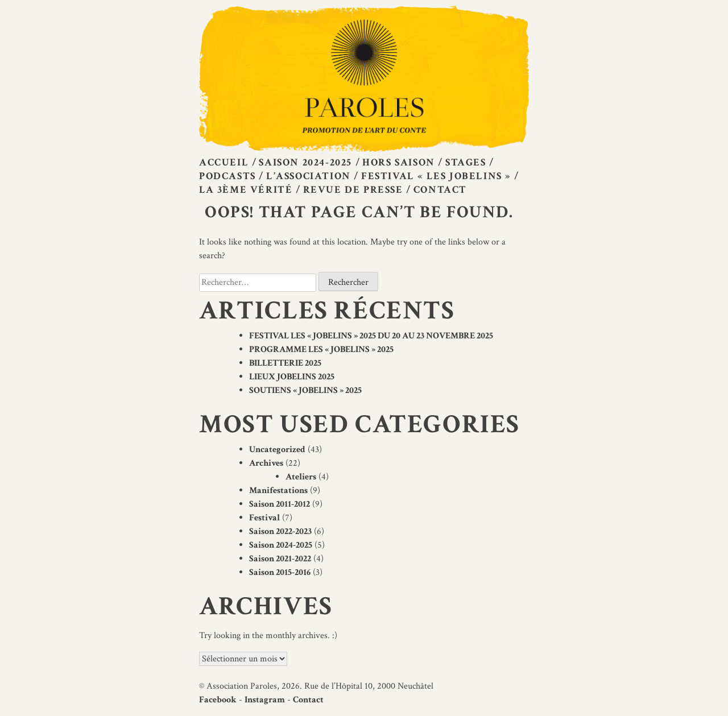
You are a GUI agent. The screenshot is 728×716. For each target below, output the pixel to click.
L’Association (309, 176)
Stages (466, 162)
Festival (264, 518)
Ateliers (301, 477)
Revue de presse (353, 190)
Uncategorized (277, 450)
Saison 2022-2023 (280, 531)
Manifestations (278, 491)
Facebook (218, 700)
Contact (440, 190)
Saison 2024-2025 (305, 162)
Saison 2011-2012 (280, 504)
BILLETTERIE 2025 (285, 363)
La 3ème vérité (246, 190)
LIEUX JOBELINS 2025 (292, 377)
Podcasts (227, 176)
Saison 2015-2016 (280, 572)
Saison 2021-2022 (280, 559)
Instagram (265, 700)
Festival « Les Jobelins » (436, 176)
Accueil (224, 162)
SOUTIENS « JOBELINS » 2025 (305, 390)
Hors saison (399, 162)
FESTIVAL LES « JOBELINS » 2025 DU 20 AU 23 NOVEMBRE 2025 (371, 336)
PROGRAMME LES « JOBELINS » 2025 (321, 349)
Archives (266, 463)
